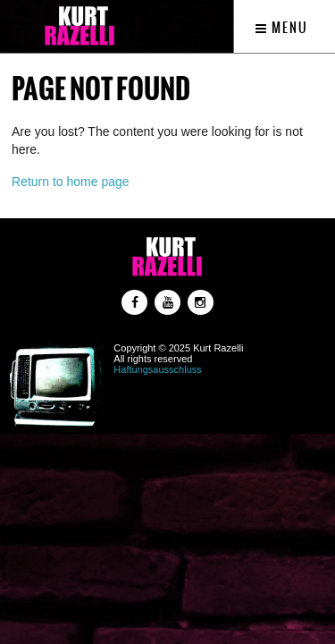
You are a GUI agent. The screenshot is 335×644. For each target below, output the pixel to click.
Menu (282, 28)
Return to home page (71, 182)
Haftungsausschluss (157, 369)
